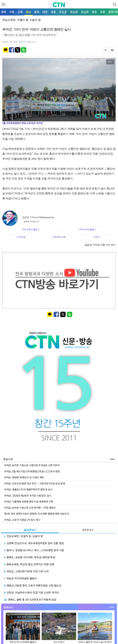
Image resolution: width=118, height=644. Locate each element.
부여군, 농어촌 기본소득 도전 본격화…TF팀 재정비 (30, 508)
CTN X (97, 237)
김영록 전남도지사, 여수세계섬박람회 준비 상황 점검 (34, 543)
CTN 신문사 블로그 (31, 230)
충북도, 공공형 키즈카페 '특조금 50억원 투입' (30, 557)
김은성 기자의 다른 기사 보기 (100, 245)
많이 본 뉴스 (88, 530)
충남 (28, 12)
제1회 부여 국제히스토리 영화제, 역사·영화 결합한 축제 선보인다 (37, 514)
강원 (103, 12)
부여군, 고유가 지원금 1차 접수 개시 (22, 520)
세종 (53, 12)
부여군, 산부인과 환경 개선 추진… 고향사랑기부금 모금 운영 (35, 483)
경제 (4, 12)
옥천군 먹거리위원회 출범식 (20, 578)
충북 (37, 12)
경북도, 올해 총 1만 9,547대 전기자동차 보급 (30, 599)
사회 (12, 12)
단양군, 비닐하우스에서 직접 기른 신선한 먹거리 (31, 592)
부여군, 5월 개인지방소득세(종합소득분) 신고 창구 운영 (32, 471)
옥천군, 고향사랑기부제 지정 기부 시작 (26, 571)
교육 (20, 12)
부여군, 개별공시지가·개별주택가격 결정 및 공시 (28, 489)
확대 (110, 62)
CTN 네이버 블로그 (87, 230)
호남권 (85, 12)
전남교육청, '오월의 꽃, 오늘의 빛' (24, 536)
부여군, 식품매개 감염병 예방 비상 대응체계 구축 (29, 501)
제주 (94, 12)
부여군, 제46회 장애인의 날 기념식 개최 (24, 477)
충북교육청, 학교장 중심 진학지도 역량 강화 (29, 564)
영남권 (74, 12)
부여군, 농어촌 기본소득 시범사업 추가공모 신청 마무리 (32, 465)
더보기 (112, 459)
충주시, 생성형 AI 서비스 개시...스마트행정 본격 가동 (34, 550)
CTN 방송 (21, 237)
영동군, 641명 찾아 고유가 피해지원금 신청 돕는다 (33, 585)
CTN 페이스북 (59, 237)
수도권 (63, 12)
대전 (45, 12)
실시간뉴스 (30, 530)
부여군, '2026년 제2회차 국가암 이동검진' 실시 (28, 495)
